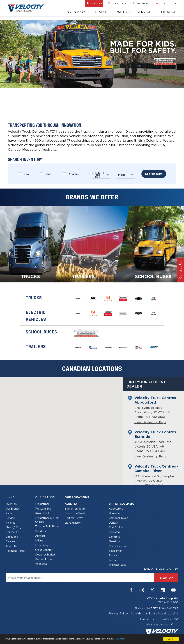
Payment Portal (15, 551)
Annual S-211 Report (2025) (159, 619)
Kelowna (114, 532)
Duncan (113, 523)
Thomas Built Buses (47, 526)
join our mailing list (161, 569)
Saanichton (116, 551)
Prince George (118, 546)
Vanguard (41, 564)
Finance (169, 12)
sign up (166, 578)
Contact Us (13, 532)
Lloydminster (73, 523)
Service (146, 12)
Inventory (77, 12)
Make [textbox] (97, 175)
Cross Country (44, 550)
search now (154, 174)
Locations (117, 3)
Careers (94, 3)
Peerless (41, 531)
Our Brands (13, 509)
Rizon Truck (42, 513)
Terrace (114, 560)
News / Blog (13, 527)
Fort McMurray (74, 518)
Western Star (43, 509)
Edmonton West (75, 513)
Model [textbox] (122, 175)
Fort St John (117, 527)
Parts (123, 12)
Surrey (113, 555)
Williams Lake (117, 565)
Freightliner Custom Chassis (47, 520)
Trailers (71, 174)
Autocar (40, 536)
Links (10, 497)
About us (141, 3)
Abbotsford (116, 509)
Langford (115, 537)
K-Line (39, 540)
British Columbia (121, 504)
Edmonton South (75, 509)
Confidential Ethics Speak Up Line (155, 613)
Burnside (114, 513)
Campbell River (118, 518)
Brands (102, 12)
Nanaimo (114, 541)
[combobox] (101, 175)
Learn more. (120, 639)
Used (46, 174)
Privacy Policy (118, 613)
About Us (11, 546)
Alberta (71, 504)
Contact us (166, 3)
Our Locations (77, 497)
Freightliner (42, 504)
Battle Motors (44, 559)
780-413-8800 (168, 602)
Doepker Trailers (45, 555)
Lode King (42, 545)
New (24, 174)
